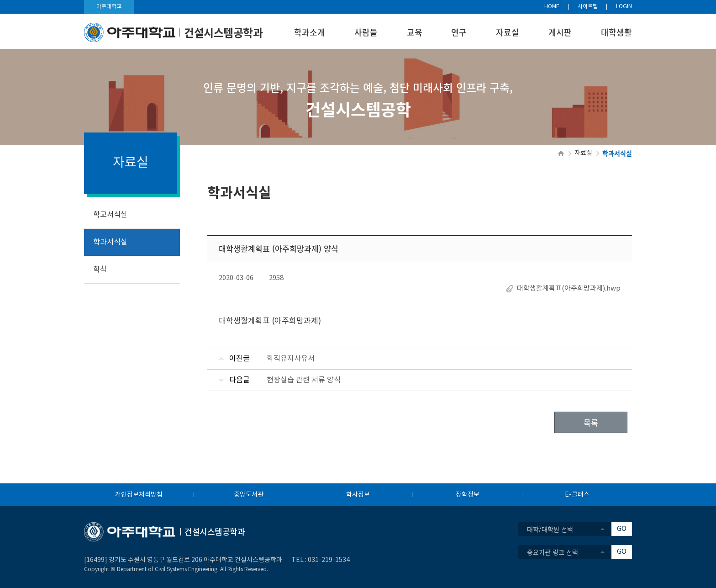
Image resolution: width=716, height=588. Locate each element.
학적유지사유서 (291, 359)
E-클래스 (577, 495)
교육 (415, 32)
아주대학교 (109, 7)
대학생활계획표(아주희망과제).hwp (569, 289)
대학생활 (616, 32)
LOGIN (624, 7)
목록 (591, 422)
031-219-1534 (329, 560)
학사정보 (358, 495)
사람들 (366, 32)
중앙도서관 (249, 495)
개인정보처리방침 (139, 495)
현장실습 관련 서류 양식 (304, 380)
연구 (459, 32)
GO (622, 529)
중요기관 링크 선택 (553, 552)
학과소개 (310, 32)
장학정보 (468, 495)
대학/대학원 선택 (550, 529)
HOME (552, 7)
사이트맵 (588, 7)
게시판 (560, 32)
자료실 (508, 32)
